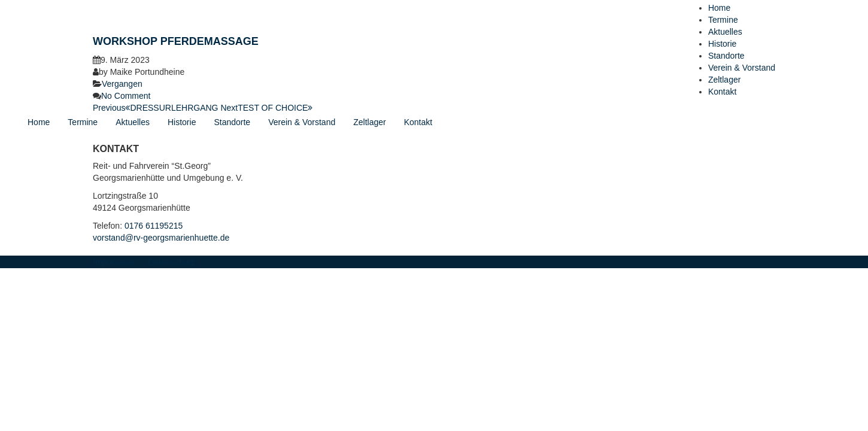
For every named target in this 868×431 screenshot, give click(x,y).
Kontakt (722, 92)
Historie (722, 44)
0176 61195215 (154, 226)
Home (719, 8)
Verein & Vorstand (742, 68)
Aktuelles (725, 32)
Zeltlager (724, 80)
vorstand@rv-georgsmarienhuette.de (161, 238)
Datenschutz (172, 262)
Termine (723, 20)
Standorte (726, 56)
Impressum (113, 262)
